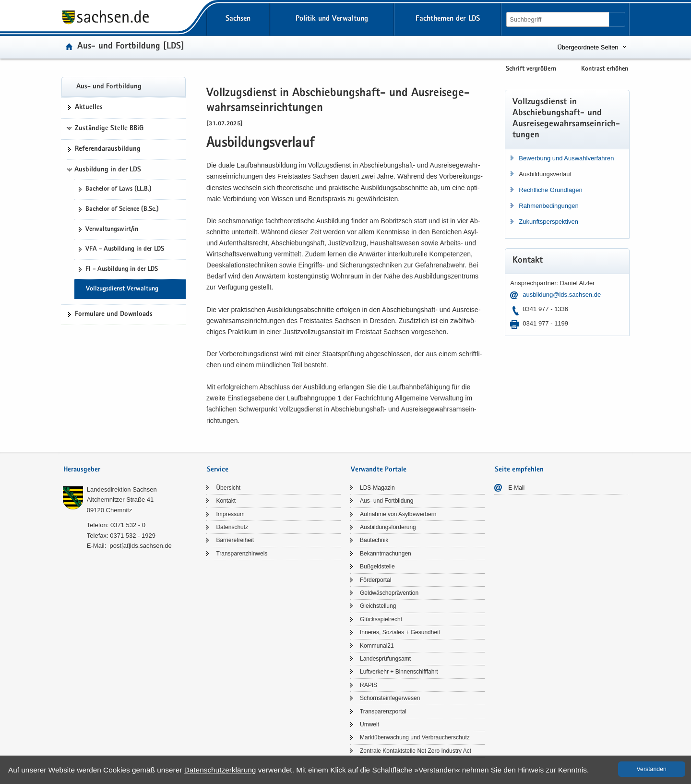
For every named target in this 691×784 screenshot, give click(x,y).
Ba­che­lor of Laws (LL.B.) (119, 189)
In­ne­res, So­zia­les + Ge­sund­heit (400, 632)
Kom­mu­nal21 (377, 646)
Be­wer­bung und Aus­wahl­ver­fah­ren (566, 158)
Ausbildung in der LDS (108, 170)
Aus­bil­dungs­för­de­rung (388, 527)
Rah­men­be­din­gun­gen (548, 206)
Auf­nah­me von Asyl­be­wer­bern (398, 514)
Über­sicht (228, 488)
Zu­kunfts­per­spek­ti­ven (548, 222)
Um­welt (369, 724)
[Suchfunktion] (559, 19)
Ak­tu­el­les (89, 108)
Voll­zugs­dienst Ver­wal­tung (122, 289)
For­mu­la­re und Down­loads (114, 314)
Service (218, 470)
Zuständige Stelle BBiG (109, 129)
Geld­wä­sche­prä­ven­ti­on (389, 593)
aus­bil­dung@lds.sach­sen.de (562, 295)
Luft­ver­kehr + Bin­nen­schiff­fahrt (399, 672)
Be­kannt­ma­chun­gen (386, 554)
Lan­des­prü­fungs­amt (385, 659)
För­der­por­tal (375, 580)
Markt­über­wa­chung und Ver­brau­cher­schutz (415, 737)
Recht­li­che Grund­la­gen (550, 190)
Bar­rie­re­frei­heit (235, 540)
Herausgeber (82, 470)
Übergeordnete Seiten (588, 47)
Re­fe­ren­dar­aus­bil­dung (108, 149)
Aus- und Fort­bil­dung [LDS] (131, 47)
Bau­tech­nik (374, 540)
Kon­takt (226, 501)
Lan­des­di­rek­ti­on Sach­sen (122, 489)
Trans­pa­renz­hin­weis (242, 554)
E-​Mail (516, 488)
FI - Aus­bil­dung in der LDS (122, 269)
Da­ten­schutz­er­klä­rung (220, 770)
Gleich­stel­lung (378, 606)
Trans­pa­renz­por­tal (383, 712)
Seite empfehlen (519, 470)
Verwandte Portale (379, 470)
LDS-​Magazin (377, 488)
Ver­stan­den (652, 769)
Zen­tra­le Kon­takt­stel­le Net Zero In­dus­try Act (416, 751)
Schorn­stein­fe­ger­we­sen (390, 698)
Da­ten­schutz (232, 527)
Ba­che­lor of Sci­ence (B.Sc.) (122, 209)
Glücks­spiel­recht (381, 619)
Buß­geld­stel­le (377, 567)
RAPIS (369, 685)
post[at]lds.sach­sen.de (140, 546)
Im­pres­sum (230, 514)
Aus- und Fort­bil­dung (109, 87)
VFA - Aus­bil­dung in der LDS (125, 249)
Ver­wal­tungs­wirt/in (112, 229)
